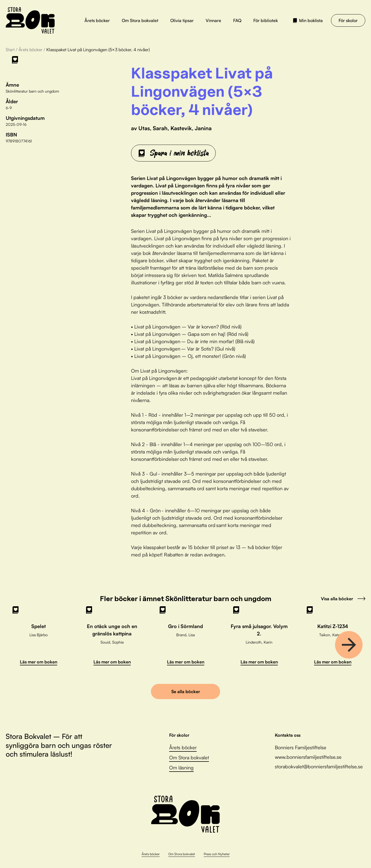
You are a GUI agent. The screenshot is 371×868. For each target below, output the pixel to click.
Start (10, 50)
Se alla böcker (186, 692)
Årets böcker (97, 20)
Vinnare (213, 20)
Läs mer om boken (39, 662)
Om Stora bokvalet (140, 20)
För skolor (348, 20)
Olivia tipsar (182, 20)
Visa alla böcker (343, 599)
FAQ (237, 20)
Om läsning (181, 768)
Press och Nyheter (217, 854)
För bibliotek (266, 20)
